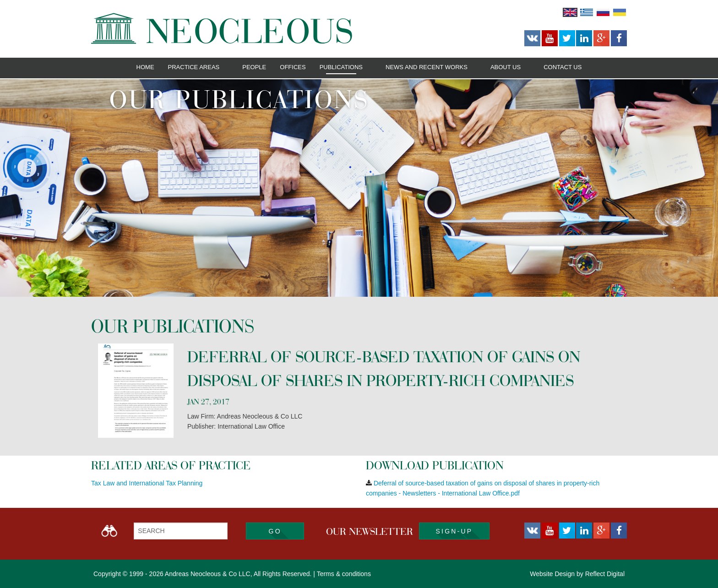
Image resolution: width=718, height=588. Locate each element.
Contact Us (563, 67)
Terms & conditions (344, 574)
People (254, 67)
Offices (293, 67)
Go (275, 531)
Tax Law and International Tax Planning (147, 483)
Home (145, 67)
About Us (506, 67)
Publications (341, 67)
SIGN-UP (454, 531)
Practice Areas (194, 67)
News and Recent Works (427, 67)
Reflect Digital (605, 574)
